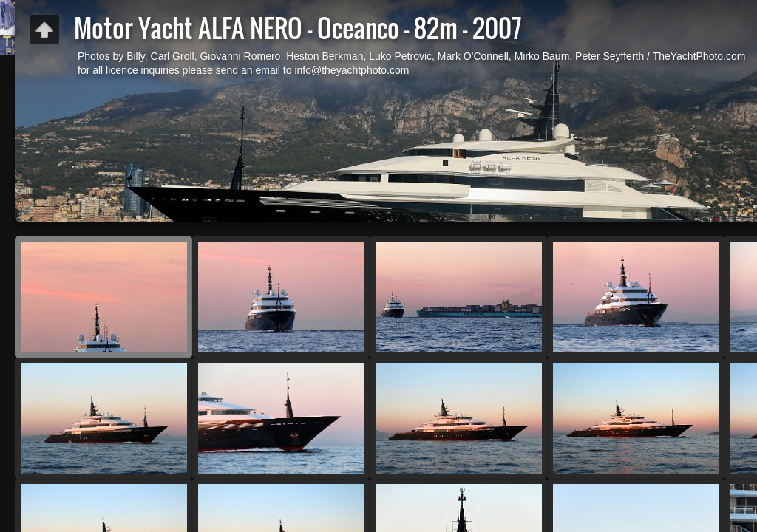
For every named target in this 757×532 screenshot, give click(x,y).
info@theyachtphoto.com (352, 70)
